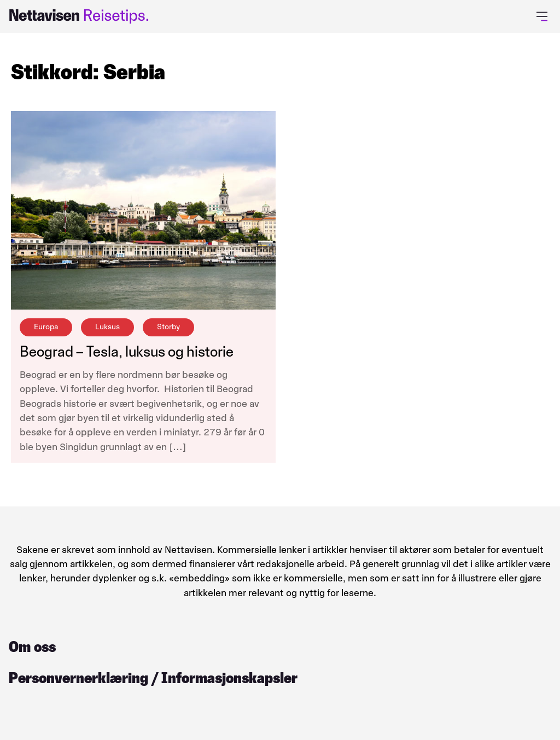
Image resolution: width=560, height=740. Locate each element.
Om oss (32, 647)
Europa (46, 327)
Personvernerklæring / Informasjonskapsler (153, 678)
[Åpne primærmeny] (544, 16)
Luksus (107, 327)
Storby (168, 327)
